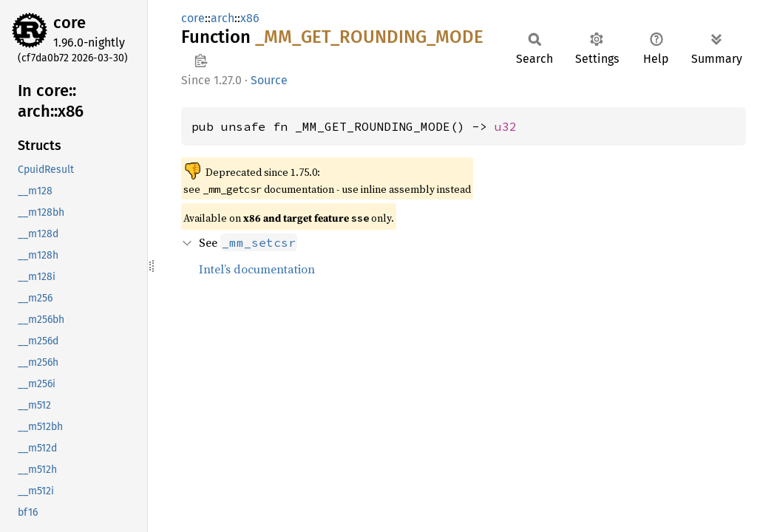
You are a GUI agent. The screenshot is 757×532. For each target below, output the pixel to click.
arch (223, 18)
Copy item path (201, 61)
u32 (506, 126)
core (69, 23)
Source (269, 80)
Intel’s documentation (257, 269)
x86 (250, 18)
